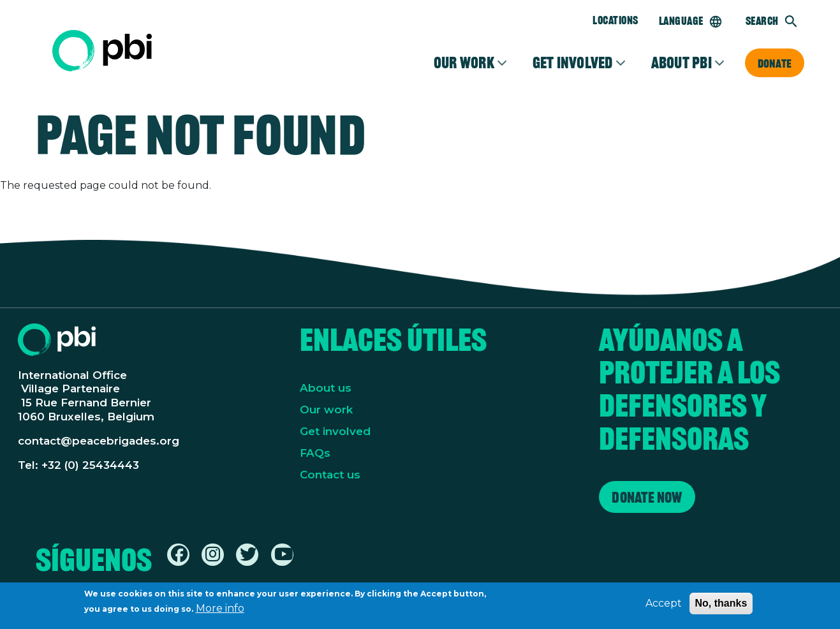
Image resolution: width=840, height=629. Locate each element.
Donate (775, 63)
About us (326, 388)
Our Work (464, 63)
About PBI (682, 63)
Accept (664, 605)
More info (220, 610)
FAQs (315, 453)
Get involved (573, 63)
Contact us (330, 475)
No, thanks (721, 605)
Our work (326, 410)
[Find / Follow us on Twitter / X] (248, 557)
